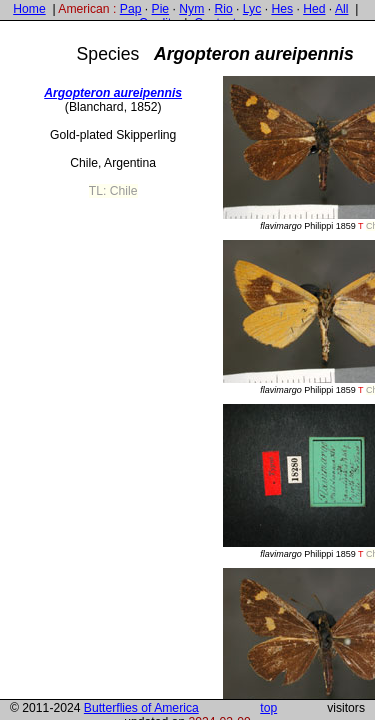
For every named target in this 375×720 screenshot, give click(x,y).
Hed (314, 9)
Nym (191, 9)
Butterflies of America (141, 708)
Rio (223, 9)
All (342, 9)
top (268, 708)
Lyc (252, 9)
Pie (161, 9)
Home (29, 9)
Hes (282, 9)
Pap (131, 9)
